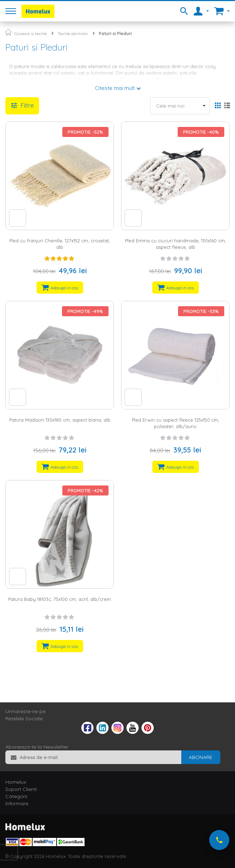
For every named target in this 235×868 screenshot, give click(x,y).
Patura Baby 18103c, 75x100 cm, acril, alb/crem (60, 599)
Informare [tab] (17, 803)
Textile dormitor (73, 34)
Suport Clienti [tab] (21, 789)
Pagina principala (8, 32)
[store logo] (38, 11)
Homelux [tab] (16, 782)
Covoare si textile (31, 34)
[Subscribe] (201, 757)
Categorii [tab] (16, 796)
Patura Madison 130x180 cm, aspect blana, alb (60, 420)
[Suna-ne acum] (219, 840)
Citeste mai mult (115, 88)
